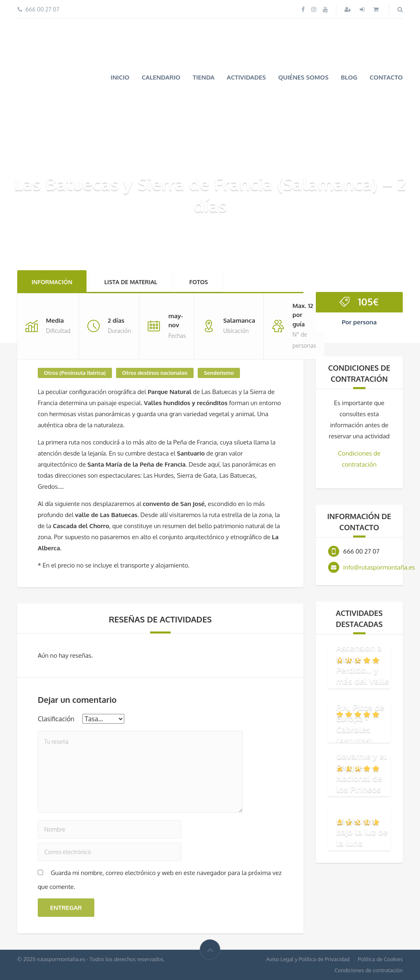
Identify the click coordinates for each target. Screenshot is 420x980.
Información (52, 282)
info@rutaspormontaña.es (379, 567)
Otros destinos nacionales (155, 373)
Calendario (161, 77)
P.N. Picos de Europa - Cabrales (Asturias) (361, 724)
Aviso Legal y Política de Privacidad (308, 959)
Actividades (246, 77)
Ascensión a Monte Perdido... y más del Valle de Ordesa (363, 670)
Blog (349, 77)
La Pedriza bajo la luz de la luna (362, 832)
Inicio (120, 77)
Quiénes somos (303, 77)
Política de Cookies (380, 959)
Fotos (199, 282)
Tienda (204, 77)
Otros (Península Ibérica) (75, 373)
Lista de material (131, 282)
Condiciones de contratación (369, 970)
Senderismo (219, 373)
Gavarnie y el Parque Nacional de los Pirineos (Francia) (362, 777)
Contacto (386, 77)
